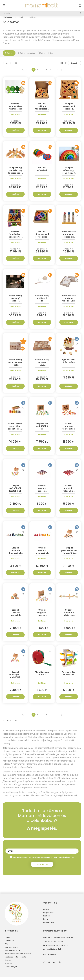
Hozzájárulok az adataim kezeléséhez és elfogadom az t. (44, 860)
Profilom (47, 919)
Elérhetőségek (11, 969)
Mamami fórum (11, 950)
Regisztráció (49, 915)
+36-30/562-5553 (55, 944)
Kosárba (15, 133)
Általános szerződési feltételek (18, 956)
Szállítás (8, 966)
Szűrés (10, 56)
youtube (54, 965)
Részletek (69, 325)
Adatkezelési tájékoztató (15, 960)
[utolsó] (61, 72)
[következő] (57, 72)
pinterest (60, 965)
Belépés (47, 912)
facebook (44, 965)
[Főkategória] (7, 20)
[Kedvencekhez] (23, 90)
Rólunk (7, 940)
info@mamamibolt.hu (59, 948)
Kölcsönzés (10, 943)
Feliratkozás (42, 867)
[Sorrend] (75, 66)
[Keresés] (42, 13)
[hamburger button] (4, 5)
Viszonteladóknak (12, 953)
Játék (21, 20)
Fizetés (8, 963)
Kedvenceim (49, 925)
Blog (7, 947)
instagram (49, 965)
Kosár (46, 922)
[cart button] (80, 5)
